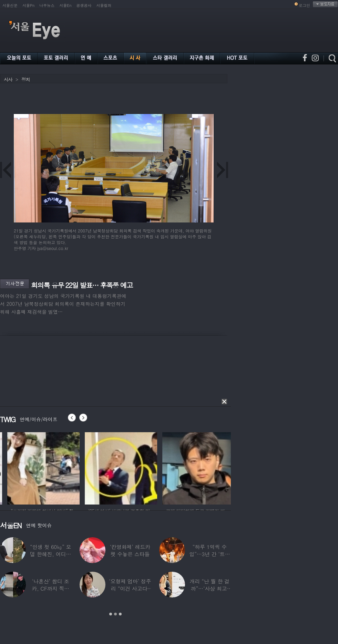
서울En (65, 5)
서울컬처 (104, 5)
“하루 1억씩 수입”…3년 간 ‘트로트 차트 (209, 554)
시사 (8, 79)
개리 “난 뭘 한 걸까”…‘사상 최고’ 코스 (210, 588)
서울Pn (28, 5)
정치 (25, 79)
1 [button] (111, 614)
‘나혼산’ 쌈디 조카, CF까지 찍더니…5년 (50, 588)
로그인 (304, 5)
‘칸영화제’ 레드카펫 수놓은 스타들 (130, 550)
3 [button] (120, 614)
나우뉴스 (47, 5)
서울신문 (10, 5)
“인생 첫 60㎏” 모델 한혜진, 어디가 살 (50, 554)
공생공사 (84, 5)
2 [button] (115, 614)
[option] (65, 467)
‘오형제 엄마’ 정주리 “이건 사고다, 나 (130, 588)
